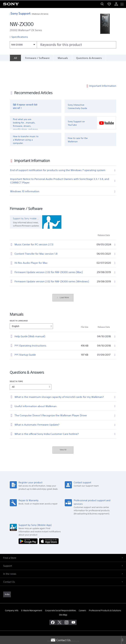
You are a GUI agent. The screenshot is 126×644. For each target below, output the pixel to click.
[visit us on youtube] (73, 603)
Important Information (103, 66)
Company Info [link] (12, 590)
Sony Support (20, 13)
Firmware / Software (37, 58)
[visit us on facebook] (53, 603)
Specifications (20, 37)
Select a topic (16, 361)
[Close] (124, 640)
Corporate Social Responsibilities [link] (61, 590)
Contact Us (61, 640)
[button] (63, 538)
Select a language (19, 301)
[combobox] (63, 45)
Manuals (63, 58)
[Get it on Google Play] (29, 521)
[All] (15, 58)
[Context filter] (23, 45)
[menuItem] (109, 4)
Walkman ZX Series (40, 14)
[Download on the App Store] (49, 521)
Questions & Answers (89, 58)
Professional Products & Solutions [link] (105, 590)
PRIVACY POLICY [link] (63, 625)
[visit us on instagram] (66, 603)
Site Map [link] (63, 595)
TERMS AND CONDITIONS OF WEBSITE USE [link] (63, 621)
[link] (7, 574)
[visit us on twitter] (60, 603)
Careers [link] (82, 590)
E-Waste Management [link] (32, 590)
